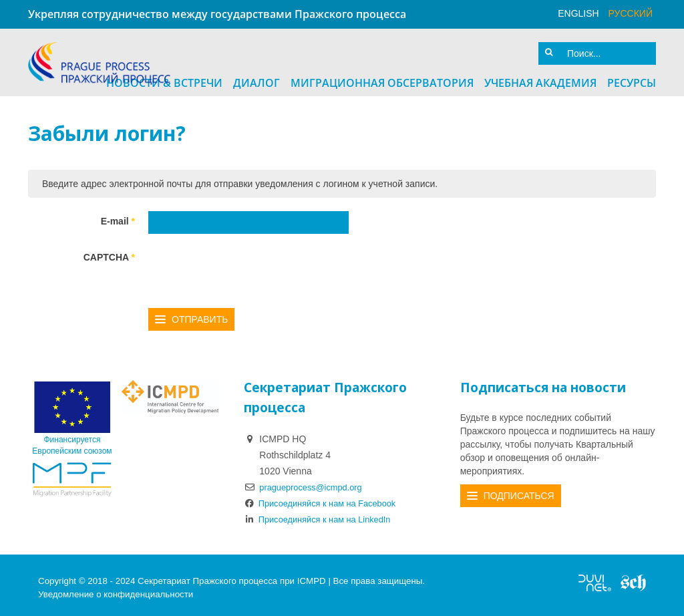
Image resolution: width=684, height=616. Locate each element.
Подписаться (519, 491)
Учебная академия (540, 78)
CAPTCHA (109, 253)
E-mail (118, 216)
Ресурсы (632, 78)
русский (631, 13)
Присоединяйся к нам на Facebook (327, 498)
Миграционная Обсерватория (382, 78)
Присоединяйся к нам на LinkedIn (324, 514)
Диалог (256, 78)
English (578, 13)
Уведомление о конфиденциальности (116, 589)
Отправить (200, 315)
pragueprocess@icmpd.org (315, 482)
